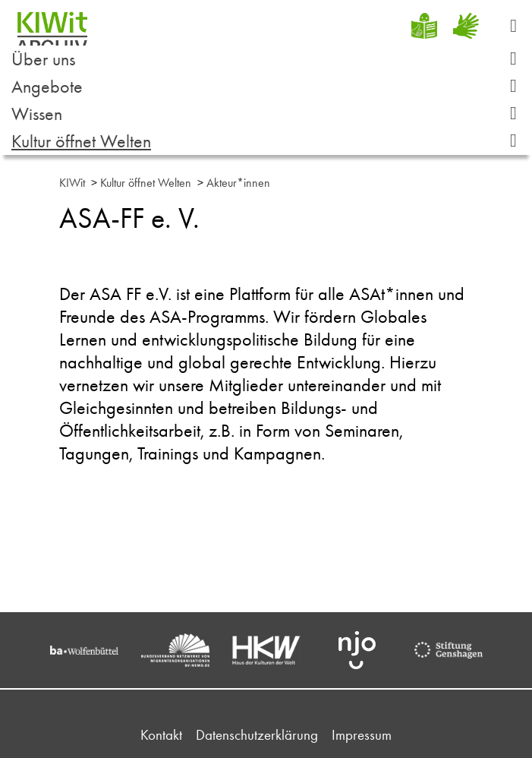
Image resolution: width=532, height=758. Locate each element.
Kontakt (161, 735)
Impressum (362, 735)
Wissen (270, 114)
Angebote (270, 86)
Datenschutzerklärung (257, 735)
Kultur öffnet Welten (270, 141)
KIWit (72, 183)
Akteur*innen (238, 183)
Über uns (270, 59)
